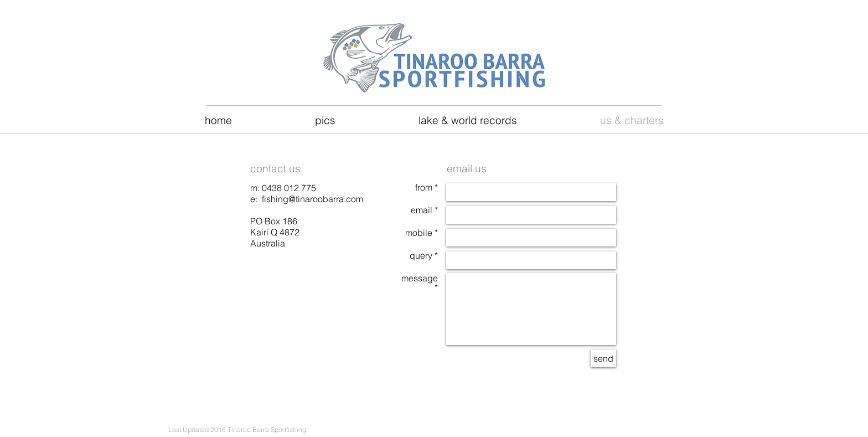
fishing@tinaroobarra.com (312, 199)
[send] (603, 358)
